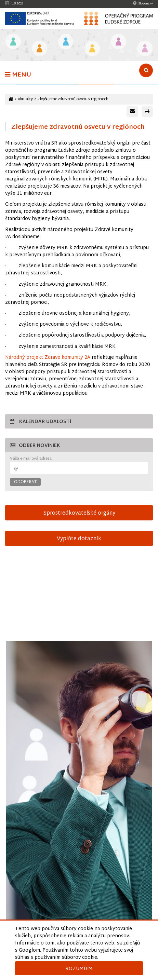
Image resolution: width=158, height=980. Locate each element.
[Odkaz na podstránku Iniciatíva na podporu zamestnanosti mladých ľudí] (39, 49)
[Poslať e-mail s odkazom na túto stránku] (132, 112)
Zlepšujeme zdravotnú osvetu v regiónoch (73, 99)
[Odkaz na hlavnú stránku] (11, 99)
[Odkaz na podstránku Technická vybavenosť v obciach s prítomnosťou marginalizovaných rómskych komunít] (145, 49)
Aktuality (25, 99)
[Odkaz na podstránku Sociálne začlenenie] (92, 49)
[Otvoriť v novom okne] (79, 795)
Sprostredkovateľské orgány (79, 513)
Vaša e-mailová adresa (31, 459)
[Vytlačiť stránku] (147, 112)
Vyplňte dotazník (79, 539)
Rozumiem (79, 969)
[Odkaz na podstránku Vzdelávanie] (13, 42)
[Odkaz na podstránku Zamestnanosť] (66, 42)
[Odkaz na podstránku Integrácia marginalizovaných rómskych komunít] (119, 42)
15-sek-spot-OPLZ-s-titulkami (79, 597)
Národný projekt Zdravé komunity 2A (48, 358)
